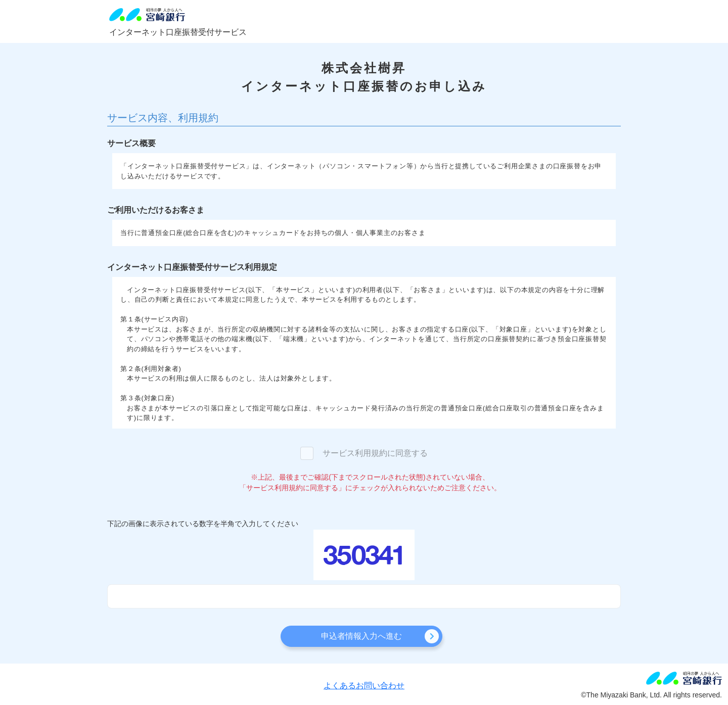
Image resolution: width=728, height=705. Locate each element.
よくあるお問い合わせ (364, 686)
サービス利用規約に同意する (375, 453)
